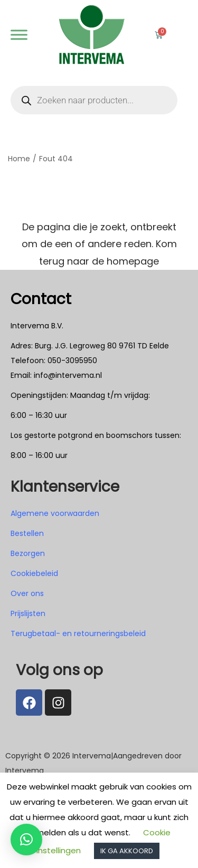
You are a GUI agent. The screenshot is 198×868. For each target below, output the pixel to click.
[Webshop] (19, 35)
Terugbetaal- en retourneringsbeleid (78, 633)
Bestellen (27, 533)
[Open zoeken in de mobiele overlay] (94, 100)
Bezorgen (28, 553)
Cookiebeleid (34, 573)
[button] (26, 840)
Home (19, 159)
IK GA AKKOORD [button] (127, 851)
